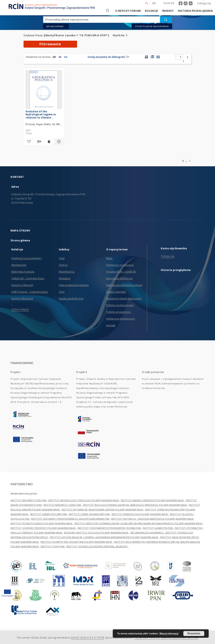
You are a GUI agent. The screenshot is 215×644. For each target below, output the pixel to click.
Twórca (63, 265)
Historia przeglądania (195, 11)
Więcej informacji (169, 634)
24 (54, 57)
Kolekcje (151, 11)
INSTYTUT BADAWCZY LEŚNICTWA (63, 505)
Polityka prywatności (119, 312)
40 (60, 57)
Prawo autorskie (116, 292)
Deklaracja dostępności (121, 319)
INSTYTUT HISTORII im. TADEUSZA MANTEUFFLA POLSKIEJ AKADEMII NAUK (153, 519)
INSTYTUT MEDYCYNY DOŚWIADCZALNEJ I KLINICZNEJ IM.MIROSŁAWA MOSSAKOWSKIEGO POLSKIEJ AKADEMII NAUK (139, 523)
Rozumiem (194, 634)
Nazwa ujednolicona (71, 299)
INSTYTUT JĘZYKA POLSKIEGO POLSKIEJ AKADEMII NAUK (42, 523)
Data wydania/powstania (74, 285)
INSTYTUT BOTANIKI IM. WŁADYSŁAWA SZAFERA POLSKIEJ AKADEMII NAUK (103, 509)
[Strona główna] (107, 11)
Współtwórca (67, 272)
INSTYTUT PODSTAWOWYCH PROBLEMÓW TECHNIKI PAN (109, 528)
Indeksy (168, 11)
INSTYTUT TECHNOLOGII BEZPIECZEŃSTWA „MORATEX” (97, 546)
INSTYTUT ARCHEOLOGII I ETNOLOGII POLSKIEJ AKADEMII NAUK (84, 500)
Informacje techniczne (120, 278)
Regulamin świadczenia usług (124, 299)
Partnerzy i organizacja (120, 265)
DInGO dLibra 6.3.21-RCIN (88, 638)
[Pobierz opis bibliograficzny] (39, 142)
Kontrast (169, 3)
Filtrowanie (50, 44)
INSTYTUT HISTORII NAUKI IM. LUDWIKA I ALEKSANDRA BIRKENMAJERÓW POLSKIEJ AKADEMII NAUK (104, 537)
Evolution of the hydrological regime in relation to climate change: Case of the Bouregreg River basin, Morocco (41, 114)
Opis (62, 292)
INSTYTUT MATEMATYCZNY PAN (29, 500)
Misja (109, 258)
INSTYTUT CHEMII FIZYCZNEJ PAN (49, 514)
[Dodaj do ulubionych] (28, 142)
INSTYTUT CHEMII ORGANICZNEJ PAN (89, 514)
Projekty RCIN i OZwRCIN (121, 272)
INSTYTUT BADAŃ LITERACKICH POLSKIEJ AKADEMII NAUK (153, 500)
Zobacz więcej (20, 309)
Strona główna (20, 240)
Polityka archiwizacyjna (120, 305)
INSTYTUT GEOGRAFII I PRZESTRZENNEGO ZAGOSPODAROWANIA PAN (70, 519)
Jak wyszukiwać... (56, 26)
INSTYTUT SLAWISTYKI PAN (158, 528)
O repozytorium (128, 11)
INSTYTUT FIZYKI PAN (53, 546)
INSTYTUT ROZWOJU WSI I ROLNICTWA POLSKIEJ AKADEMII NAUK (77, 542)
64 (66, 57)
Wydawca (65, 278)
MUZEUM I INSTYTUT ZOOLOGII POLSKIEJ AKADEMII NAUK (96, 533)
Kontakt (111, 325)
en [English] (154, 3)
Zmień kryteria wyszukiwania (152, 26)
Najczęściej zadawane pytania (124, 285)
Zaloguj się (204, 3)
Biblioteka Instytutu (23, 272)
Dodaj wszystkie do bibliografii (109, 57)
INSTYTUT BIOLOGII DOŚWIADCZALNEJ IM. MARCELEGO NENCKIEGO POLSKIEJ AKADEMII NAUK (135, 505)
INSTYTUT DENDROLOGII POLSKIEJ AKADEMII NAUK (140, 514)
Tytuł (62, 258)
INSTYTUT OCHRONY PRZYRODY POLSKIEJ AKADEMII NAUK (43, 528)
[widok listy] (158, 57)
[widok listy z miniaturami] (152, 57)
